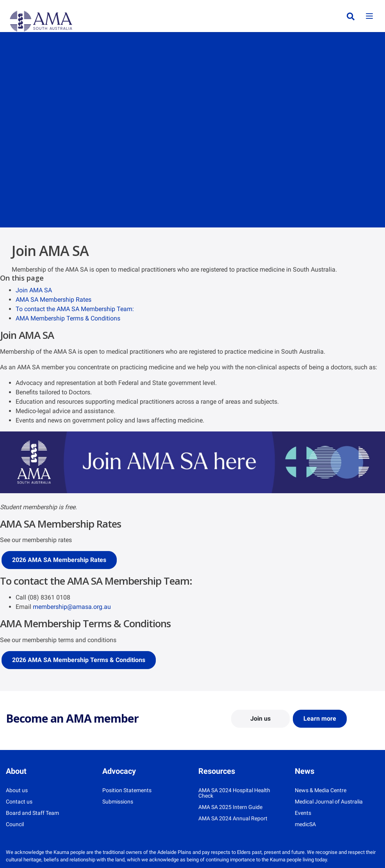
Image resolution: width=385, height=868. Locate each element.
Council (15, 824)
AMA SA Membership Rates (53, 300)
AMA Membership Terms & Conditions (68, 318)
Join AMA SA (34, 290)
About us (17, 790)
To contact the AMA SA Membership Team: (75, 309)
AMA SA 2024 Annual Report (233, 818)
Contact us (19, 802)
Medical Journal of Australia (329, 802)
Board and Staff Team (32, 813)
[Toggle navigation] (369, 17)
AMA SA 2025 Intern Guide (230, 807)
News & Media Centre (321, 790)
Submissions (118, 802)
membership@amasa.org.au (72, 607)
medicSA (305, 824)
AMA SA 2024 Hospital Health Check (234, 793)
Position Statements (127, 790)
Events (303, 813)
